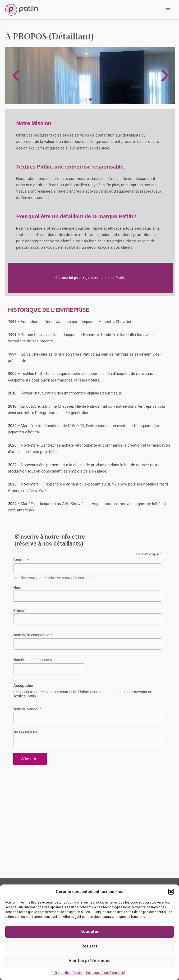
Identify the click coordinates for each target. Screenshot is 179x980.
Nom (17, 588)
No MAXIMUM (25, 732)
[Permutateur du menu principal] (168, 10)
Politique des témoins (68, 973)
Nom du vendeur (27, 709)
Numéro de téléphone (33, 660)
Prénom (20, 610)
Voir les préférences (90, 961)
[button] (171, 892)
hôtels (94, 380)
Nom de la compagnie (33, 635)
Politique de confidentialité (106, 973)
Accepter (90, 932)
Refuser (90, 946)
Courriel (21, 560)
